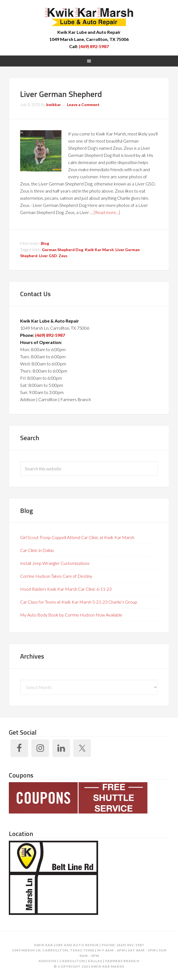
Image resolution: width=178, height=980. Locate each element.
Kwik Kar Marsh (89, 16)
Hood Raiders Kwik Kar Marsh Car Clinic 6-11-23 (66, 589)
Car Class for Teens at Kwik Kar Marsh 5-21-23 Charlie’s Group (79, 602)
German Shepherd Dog (63, 250)
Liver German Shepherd (61, 94)
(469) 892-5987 (94, 46)
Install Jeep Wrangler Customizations (55, 563)
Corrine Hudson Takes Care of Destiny (56, 576)
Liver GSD (48, 256)
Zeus (63, 256)
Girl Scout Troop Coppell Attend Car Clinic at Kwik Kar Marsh (77, 537)
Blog (45, 243)
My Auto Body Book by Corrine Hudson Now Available (71, 615)
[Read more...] (107, 212)
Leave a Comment (83, 105)
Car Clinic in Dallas (37, 550)
